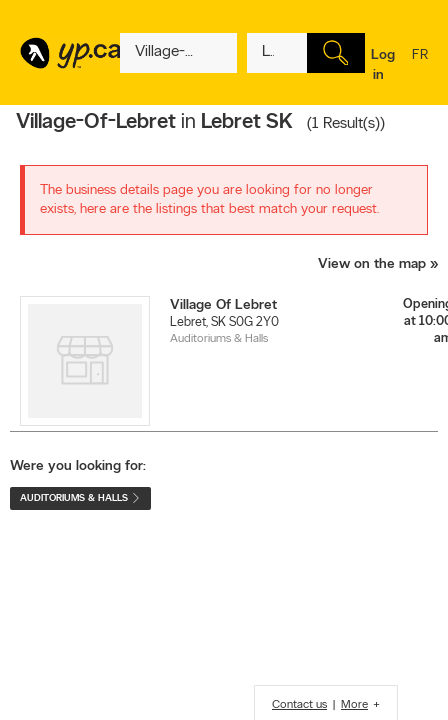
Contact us (299, 705)
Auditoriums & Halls (219, 339)
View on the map (372, 264)
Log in (383, 65)
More (354, 705)
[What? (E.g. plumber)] (178, 53)
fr (420, 68)
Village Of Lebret (223, 305)
